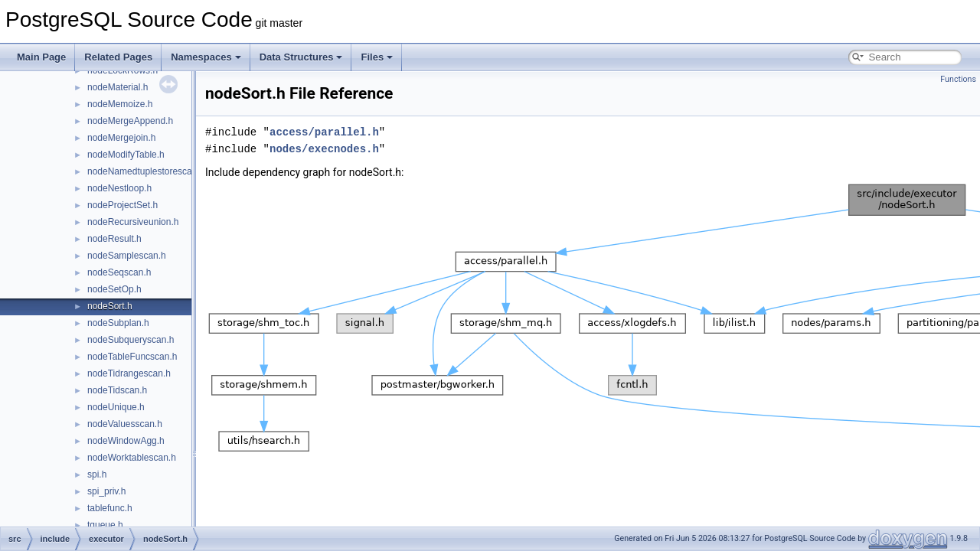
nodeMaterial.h (118, 87)
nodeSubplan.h (118, 323)
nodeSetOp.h (114, 289)
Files (377, 57)
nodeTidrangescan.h (129, 373)
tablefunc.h (110, 508)
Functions (958, 79)
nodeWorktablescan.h (132, 458)
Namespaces (206, 57)
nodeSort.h (110, 306)
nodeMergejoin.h (121, 138)
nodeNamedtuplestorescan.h (146, 171)
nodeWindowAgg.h (126, 441)
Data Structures (301, 57)
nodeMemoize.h (120, 104)
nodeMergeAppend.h (130, 121)
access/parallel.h (324, 132)
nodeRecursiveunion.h (133, 222)
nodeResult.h (114, 239)
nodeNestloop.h (119, 188)
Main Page (41, 57)
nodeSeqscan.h (119, 272)
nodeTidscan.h (117, 390)
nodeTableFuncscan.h (132, 357)
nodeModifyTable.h (126, 155)
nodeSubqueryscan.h (131, 340)
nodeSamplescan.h (127, 256)
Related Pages (118, 57)
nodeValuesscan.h (125, 424)
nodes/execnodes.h (324, 149)
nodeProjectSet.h (122, 205)
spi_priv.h (106, 491)
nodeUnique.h (116, 407)
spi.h (97, 474)
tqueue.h (105, 525)
